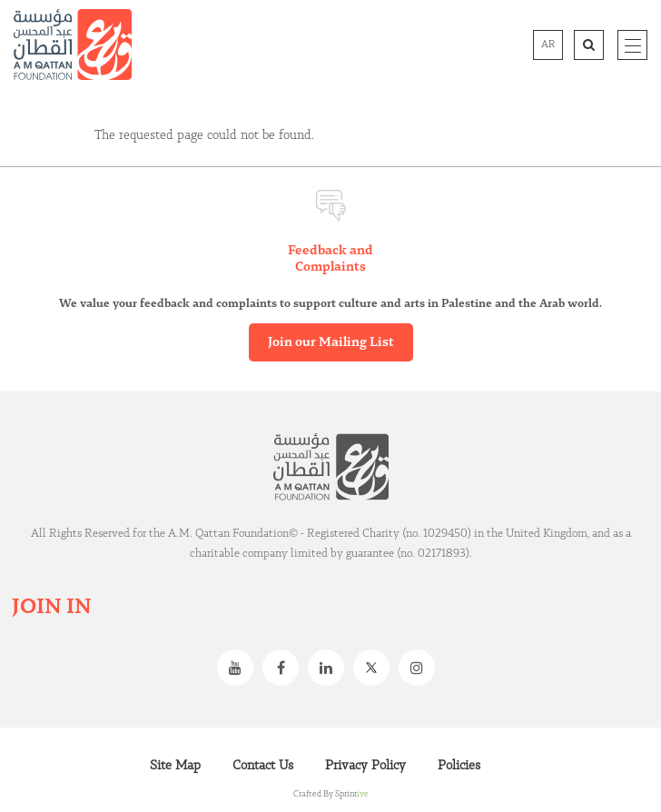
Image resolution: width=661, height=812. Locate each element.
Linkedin (330, 668)
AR (548, 45)
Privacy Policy (365, 766)
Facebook (285, 668)
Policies (459, 766)
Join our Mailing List (331, 342)
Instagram (421, 668)
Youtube (240, 668)
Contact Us (263, 766)
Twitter (376, 668)
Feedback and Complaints (330, 259)
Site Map (175, 766)
